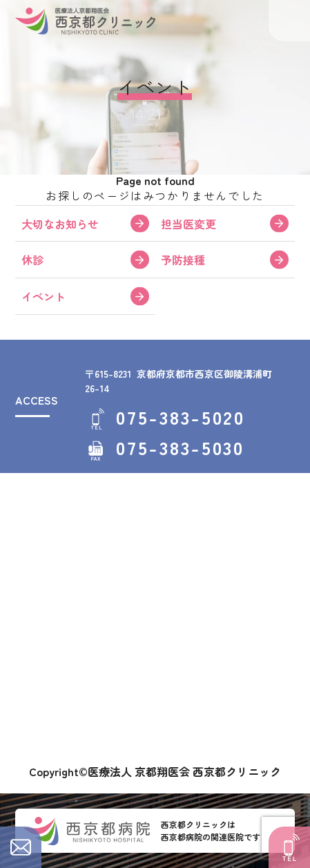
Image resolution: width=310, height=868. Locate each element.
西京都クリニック (85, 21)
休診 (32, 260)
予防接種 (183, 260)
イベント (43, 296)
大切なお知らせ (60, 224)
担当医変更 (188, 224)
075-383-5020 (180, 417)
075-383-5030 (180, 448)
